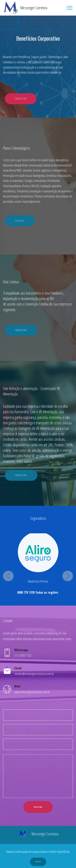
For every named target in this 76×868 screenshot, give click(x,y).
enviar (38, 818)
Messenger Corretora (34, 8)
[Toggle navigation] (70, 8)
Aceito (38, 862)
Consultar (20, 231)
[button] (8, 628)
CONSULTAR (21, 99)
